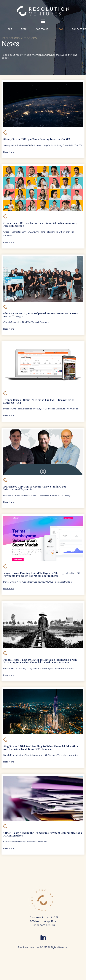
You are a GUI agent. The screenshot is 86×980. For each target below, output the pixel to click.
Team (24, 29)
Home (9, 29)
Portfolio (42, 29)
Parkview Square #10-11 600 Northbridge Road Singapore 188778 (44, 921)
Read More (9, 152)
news (60, 29)
